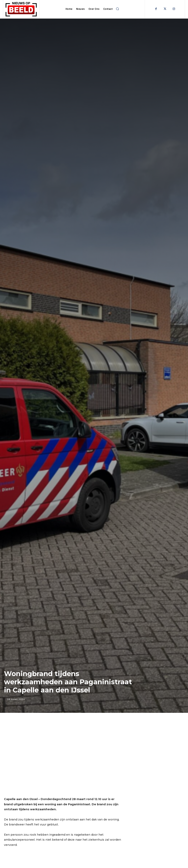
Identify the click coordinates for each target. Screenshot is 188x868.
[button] (117, 9)
